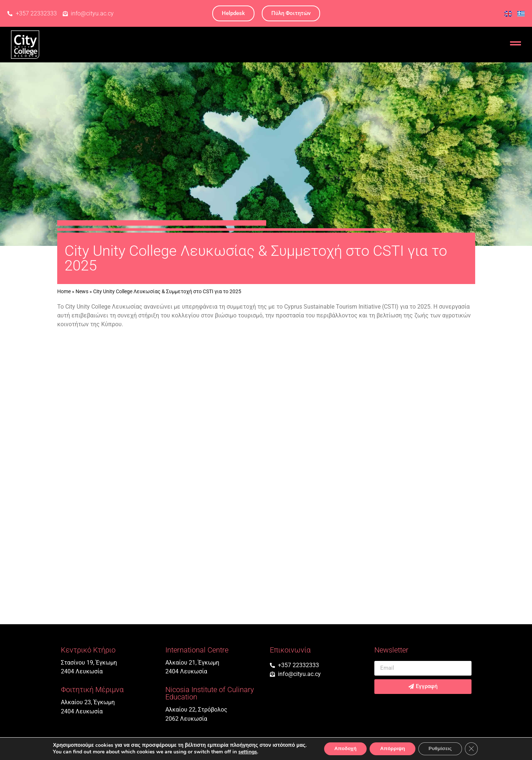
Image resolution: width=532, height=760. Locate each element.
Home (64, 291)
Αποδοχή (343, 748)
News (82, 291)
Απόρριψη (392, 748)
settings (245, 752)
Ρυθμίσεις (442, 748)
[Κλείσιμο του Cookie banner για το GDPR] (474, 749)
